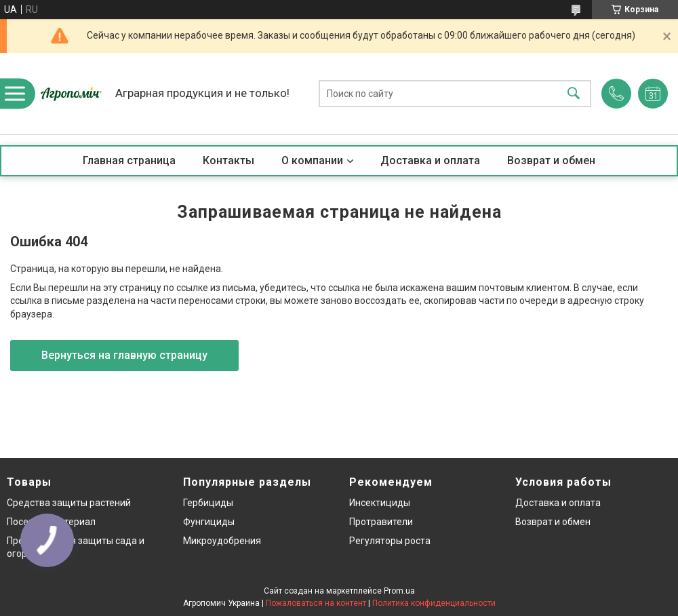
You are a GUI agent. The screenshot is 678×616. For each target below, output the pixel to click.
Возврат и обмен (551, 160)
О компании (312, 160)
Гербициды (208, 503)
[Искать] (574, 94)
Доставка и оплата (430, 160)
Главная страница (129, 160)
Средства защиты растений (69, 503)
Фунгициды (209, 522)
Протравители (381, 522)
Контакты (228, 160)
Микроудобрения (222, 541)
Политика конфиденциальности (434, 603)
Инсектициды (380, 503)
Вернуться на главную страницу (124, 355)
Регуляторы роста (390, 541)
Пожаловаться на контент (316, 603)
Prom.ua (399, 591)
